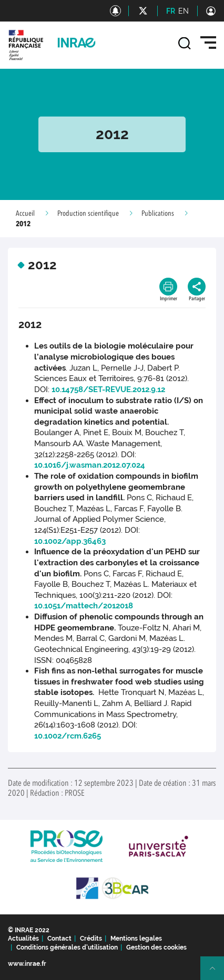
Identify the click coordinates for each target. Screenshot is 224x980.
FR (171, 11)
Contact (59, 939)
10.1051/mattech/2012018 (84, 606)
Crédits (91, 939)
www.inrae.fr (27, 964)
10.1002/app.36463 (70, 541)
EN (184, 11)
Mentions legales (136, 939)
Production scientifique (88, 214)
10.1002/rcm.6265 (68, 736)
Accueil (25, 214)
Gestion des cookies (156, 947)
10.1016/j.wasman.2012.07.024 (90, 465)
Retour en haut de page (217, 973)
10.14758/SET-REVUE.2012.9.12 (108, 389)
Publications (158, 214)
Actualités (23, 939)
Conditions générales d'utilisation (67, 947)
